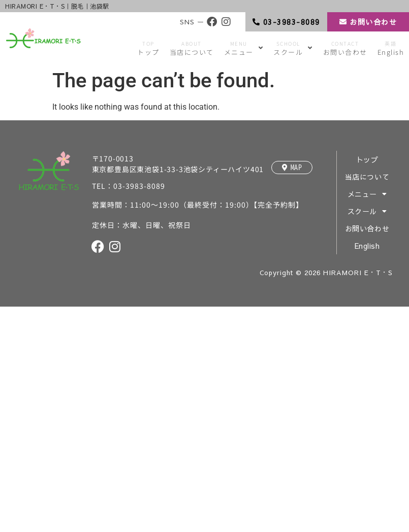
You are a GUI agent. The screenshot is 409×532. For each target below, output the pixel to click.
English (367, 246)
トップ (367, 159)
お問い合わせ (367, 228)
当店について (367, 177)
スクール (367, 211)
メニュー (367, 194)
